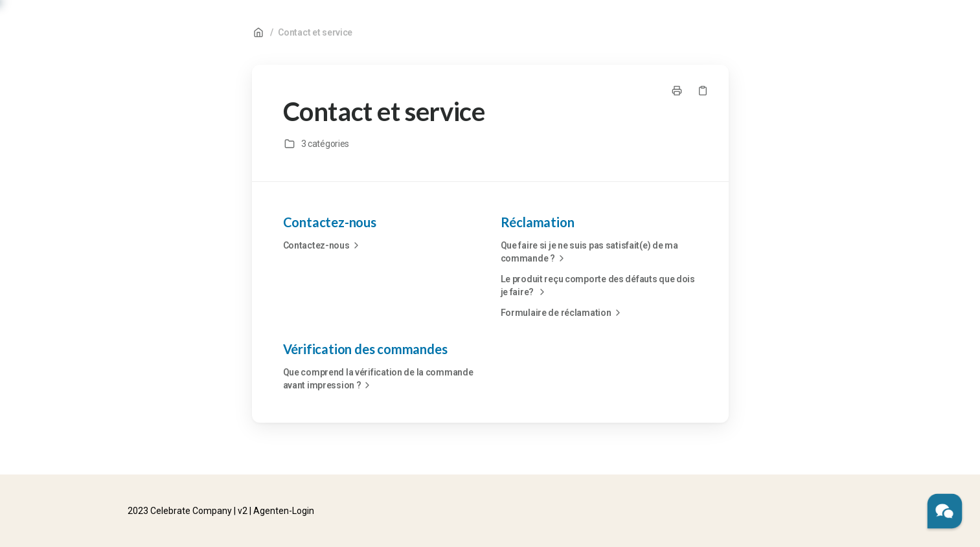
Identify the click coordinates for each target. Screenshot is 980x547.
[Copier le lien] (703, 91)
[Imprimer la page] (677, 91)
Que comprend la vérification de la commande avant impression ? (378, 379)
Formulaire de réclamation (563, 313)
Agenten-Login (284, 511)
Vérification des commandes (365, 349)
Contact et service (315, 32)
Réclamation (538, 222)
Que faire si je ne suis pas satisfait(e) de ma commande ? (589, 252)
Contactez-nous (330, 222)
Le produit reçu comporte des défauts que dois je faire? (598, 286)
